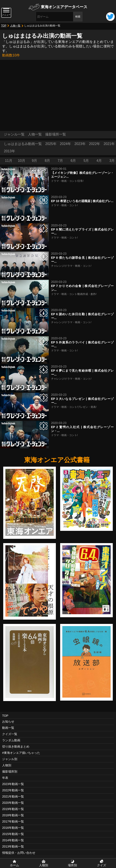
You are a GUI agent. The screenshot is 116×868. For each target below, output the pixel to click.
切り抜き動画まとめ (16, 746)
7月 (60, 161)
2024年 (66, 144)
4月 (99, 161)
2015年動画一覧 (13, 834)
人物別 (7, 765)
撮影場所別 (10, 771)
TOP (4, 26)
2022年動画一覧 (13, 790)
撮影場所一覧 (56, 134)
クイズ (102, 865)
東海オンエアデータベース (64, 7)
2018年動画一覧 (13, 815)
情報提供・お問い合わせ (19, 853)
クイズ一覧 (10, 734)
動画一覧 (8, 728)
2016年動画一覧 (13, 828)
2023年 (80, 144)
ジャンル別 (10, 759)
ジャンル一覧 (14, 134)
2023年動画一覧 (13, 784)
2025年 (51, 144)
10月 (22, 161)
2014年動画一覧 (13, 840)
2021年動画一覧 (13, 796)
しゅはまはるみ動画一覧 (23, 144)
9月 (35, 161)
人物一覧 (15, 26)
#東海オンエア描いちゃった (21, 753)
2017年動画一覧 (13, 821)
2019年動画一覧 (13, 809)
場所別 (72, 865)
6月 (73, 161)
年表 (5, 778)
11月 (9, 161)
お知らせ (8, 722)
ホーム (14, 865)
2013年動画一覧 (13, 846)
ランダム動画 (11, 740)
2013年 (9, 151)
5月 (86, 161)
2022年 (95, 144)
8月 (48, 161)
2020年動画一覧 (13, 803)
